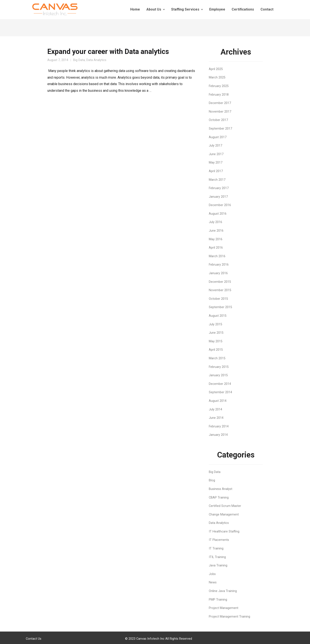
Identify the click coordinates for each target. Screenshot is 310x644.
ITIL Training (217, 557)
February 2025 (219, 86)
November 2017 (220, 112)
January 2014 (218, 435)
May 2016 (216, 239)
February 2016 (219, 265)
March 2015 (217, 358)
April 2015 (216, 350)
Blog (212, 480)
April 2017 (216, 171)
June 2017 (216, 154)
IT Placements (219, 540)
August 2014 (218, 401)
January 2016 (218, 273)
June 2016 (216, 231)
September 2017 (220, 129)
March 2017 (217, 180)
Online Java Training (223, 591)
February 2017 (219, 188)
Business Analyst (221, 489)
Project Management (224, 608)
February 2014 (219, 426)
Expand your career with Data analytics (108, 52)
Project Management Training (229, 617)
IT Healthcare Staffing (224, 532)
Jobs (212, 574)
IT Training (216, 548)
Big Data (79, 60)
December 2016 (220, 205)
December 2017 (220, 103)
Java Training (218, 565)
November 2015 (220, 290)
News (213, 582)
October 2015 (218, 299)
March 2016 (217, 256)
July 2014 (215, 409)
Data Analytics (96, 60)
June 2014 (216, 418)
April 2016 (216, 248)
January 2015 (218, 375)
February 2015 (219, 367)
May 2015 (216, 341)
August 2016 (218, 214)
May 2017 (216, 163)
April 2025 (216, 69)
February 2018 (219, 95)
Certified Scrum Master (225, 506)
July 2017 (215, 146)
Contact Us (34, 639)
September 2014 (220, 392)
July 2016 (215, 222)
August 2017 (218, 137)
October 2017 (218, 120)
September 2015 (220, 307)
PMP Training (218, 600)
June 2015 (216, 333)
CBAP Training (219, 498)
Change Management (224, 515)
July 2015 (215, 324)
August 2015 (218, 316)
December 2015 (220, 282)
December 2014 (220, 384)
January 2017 (218, 197)
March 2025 (217, 77)
